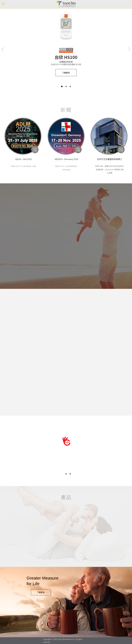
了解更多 (41, 592)
